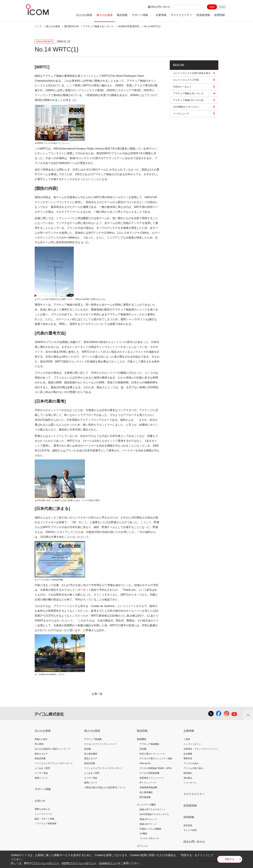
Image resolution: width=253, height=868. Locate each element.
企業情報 (161, 15)
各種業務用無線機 (148, 787)
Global (222, 7)
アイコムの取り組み (193, 768)
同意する (230, 860)
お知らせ (40, 801)
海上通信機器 (91, 754)
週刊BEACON (71, 26)
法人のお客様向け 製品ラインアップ (52, 749)
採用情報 (219, 15)
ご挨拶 (187, 739)
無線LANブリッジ (148, 824)
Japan (212, 7)
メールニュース (181, 117)
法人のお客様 (84, 15)
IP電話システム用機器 (150, 829)
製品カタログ (41, 754)
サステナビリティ (181, 15)
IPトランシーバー (148, 783)
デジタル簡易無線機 (149, 773)
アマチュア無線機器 (149, 744)
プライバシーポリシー (46, 863)
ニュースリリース (43, 814)
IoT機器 (143, 834)
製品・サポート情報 (44, 819)
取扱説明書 (40, 758)
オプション (143, 846)
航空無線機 (145, 797)
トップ (38, 26)
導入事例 (39, 744)
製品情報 (122, 15)
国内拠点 (188, 773)
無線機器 (142, 739)
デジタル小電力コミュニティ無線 (156, 758)
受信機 (87, 749)
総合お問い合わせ (161, 7)
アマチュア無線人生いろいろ (98, 26)
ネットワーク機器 (146, 805)
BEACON (180, 66)
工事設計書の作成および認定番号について (105, 787)
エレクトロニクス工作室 (186, 83)
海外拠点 (188, 778)
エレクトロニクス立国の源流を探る (192, 76)
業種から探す (41, 739)
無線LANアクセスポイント (153, 809)
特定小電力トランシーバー (153, 754)
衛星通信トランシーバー (152, 778)
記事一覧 (97, 694)
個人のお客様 (105, 15)
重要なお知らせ (42, 809)
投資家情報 (203, 15)
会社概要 (188, 754)
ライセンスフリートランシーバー (100, 744)
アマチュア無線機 (93, 739)
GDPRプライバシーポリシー (79, 863)
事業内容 (188, 758)
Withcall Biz (145, 763)
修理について (41, 778)
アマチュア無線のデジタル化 (188, 103)
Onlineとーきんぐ (182, 90)
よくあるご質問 (42, 768)
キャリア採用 (190, 830)
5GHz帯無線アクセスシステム (154, 814)
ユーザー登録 (41, 773)
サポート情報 (140, 15)
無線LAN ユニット (149, 819)
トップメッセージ (192, 744)
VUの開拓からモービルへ (186, 110)
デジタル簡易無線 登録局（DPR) (156, 768)
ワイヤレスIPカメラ (149, 838)
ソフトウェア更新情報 (46, 823)
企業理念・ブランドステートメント (201, 749)
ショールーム (190, 783)
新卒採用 (188, 826)
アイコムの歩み (191, 763)
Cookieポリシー (108, 863)
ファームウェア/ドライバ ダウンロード (54, 763)
